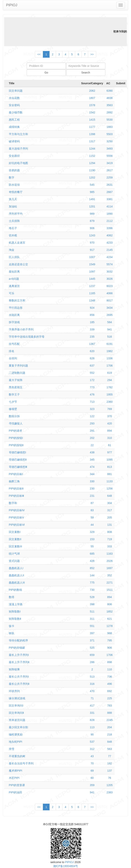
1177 (92, 127)
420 (110, 423)
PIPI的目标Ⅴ (16, 517)
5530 (110, 120)
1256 (110, 489)
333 (110, 546)
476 (92, 395)
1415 (92, 120)
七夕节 (13, 402)
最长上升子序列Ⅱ (19, 662)
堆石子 (13, 228)
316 (92, 684)
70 (92, 763)
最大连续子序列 (18, 149)
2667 (110, 192)
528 (92, 597)
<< (39, 54)
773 (92, 387)
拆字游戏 (14, 322)
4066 (110, 293)
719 (110, 539)
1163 (110, 554)
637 (92, 366)
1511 (110, 590)
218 (110, 734)
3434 (110, 308)
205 (110, 517)
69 (92, 771)
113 (92, 727)
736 (110, 677)
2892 (110, 112)
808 (110, 532)
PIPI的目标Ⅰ (16, 474)
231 (92, 496)
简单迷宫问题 (17, 720)
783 (110, 706)
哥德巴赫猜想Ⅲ (18, 467)
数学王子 (14, 395)
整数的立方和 (17, 300)
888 (110, 713)
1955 (110, 395)
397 (92, 633)
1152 (92, 156)
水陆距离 (14, 315)
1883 (110, 127)
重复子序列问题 (18, 366)
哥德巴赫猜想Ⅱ (18, 460)
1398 (92, 134)
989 (92, 214)
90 (92, 734)
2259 (110, 178)
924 (92, 308)
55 (92, 546)
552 (92, 373)
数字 (12, 178)
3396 (110, 228)
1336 (110, 358)
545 (92, 185)
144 (92, 575)
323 (92, 409)
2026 (110, 561)
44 (92, 525)
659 (92, 655)
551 (92, 626)
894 (110, 431)
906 (92, 228)
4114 (110, 206)
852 (92, 568)
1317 (92, 141)
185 (92, 322)
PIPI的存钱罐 (17, 648)
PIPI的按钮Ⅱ (16, 445)
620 (92, 351)
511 (92, 612)
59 (92, 517)
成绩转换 (14, 127)
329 (92, 532)
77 (110, 756)
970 (92, 243)
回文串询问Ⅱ (16, 713)
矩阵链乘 (14, 669)
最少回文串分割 (18, 727)
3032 (110, 272)
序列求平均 (16, 214)
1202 (92, 178)
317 (110, 510)
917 (92, 250)
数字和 (13, 503)
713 (92, 402)
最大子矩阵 (16, 380)
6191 (110, 344)
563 (110, 749)
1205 (110, 785)
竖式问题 (14, 561)
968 (110, 633)
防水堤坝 (14, 185)
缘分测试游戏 (17, 698)
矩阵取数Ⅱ (15, 619)
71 (92, 698)
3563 (110, 105)
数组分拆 (14, 416)
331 (92, 713)
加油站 (13, 206)
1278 (110, 626)
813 (110, 467)
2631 (110, 185)
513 (92, 677)
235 (92, 337)
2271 (110, 583)
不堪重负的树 (17, 756)
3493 (110, 149)
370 (110, 416)
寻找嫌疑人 (16, 423)
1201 (92, 206)
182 (110, 763)
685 (92, 554)
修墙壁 (13, 409)
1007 (92, 257)
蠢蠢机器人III (17, 583)
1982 (110, 351)
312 (92, 749)
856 (92, 315)
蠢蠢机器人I (16, 568)
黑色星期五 (16, 387)
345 (92, 460)
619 (110, 373)
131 (110, 525)
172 (92, 380)
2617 (110, 170)
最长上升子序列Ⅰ (19, 655)
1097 (92, 272)
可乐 (12, 293)
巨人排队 (14, 257)
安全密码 (14, 105)
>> (92, 54)
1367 (92, 344)
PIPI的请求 (15, 431)
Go (46, 73)
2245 (110, 720)
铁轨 (12, 633)
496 (110, 684)
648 (110, 496)
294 (110, 380)
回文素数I (15, 532)
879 (92, 221)
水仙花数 (14, 98)
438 (92, 452)
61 (110, 445)
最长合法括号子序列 (21, 763)
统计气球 (14, 554)
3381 (110, 199)
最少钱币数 (16, 112)
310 (110, 438)
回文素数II (15, 539)
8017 (110, 300)
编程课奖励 (16, 734)
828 (92, 720)
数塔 (12, 597)
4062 (110, 235)
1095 (110, 460)
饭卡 (12, 626)
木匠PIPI (14, 778)
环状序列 (14, 691)
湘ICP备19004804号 (66, 866)
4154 (110, 257)
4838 (110, 98)
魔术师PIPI (15, 771)
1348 (92, 300)
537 (92, 742)
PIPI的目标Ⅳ (17, 510)
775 (92, 583)
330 (92, 481)
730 (92, 590)
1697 (110, 568)
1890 (110, 214)
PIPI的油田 (15, 792)
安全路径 (14, 156)
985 (92, 192)
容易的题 (14, 170)
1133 (110, 481)
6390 (110, 91)
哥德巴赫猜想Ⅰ (17, 452)
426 (92, 561)
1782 (110, 387)
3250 (110, 141)
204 (110, 727)
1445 (92, 279)
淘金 (12, 250)
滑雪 (12, 749)
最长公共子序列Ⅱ (19, 684)
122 (92, 416)
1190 (92, 170)
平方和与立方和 (18, 134)
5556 (110, 156)
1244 (92, 149)
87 (92, 503)
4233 (110, 243)
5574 (110, 264)
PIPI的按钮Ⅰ (16, 438)
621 (110, 619)
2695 (110, 315)
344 (92, 474)
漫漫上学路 (16, 604)
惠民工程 (14, 120)
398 (92, 604)
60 (92, 778)
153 (92, 539)
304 (110, 503)
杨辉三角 (14, 481)
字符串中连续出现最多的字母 (27, 337)
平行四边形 (16, 308)
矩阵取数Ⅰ (15, 612)
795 (110, 640)
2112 (110, 221)
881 (110, 474)
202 (92, 438)
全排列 (13, 358)
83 (92, 510)
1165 (92, 293)
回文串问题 (16, 91)
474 (92, 467)
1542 (92, 112)
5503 (110, 134)
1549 (92, 264)
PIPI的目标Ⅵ (17, 525)
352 (110, 575)
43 (92, 756)
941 (110, 329)
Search (86, 73)
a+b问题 (14, 279)
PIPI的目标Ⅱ (16, 489)
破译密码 (14, 141)
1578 (92, 105)
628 (92, 358)
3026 (110, 279)
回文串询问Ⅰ (16, 706)
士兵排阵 (14, 221)
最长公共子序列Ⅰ (19, 677)
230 (92, 489)
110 (110, 669)
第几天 (13, 199)
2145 (110, 250)
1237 (92, 286)
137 (110, 771)
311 (92, 619)
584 (110, 322)
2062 (92, 91)
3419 (110, 163)
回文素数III (15, 546)
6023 (110, 286)
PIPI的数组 (15, 590)
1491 (92, 199)
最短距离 (14, 272)
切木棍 (13, 235)
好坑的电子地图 (18, 163)
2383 (110, 792)
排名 (12, 351)
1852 (110, 612)
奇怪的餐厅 (16, 192)
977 (110, 452)
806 (110, 604)
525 (92, 648)
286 (92, 662)
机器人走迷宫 (17, 243)
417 (92, 706)
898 (110, 662)
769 (110, 409)
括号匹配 (14, 344)
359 (92, 785)
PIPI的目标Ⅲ (16, 496)
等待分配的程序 (18, 640)
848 (110, 742)
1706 (110, 366)
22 (92, 445)
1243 (92, 235)
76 (110, 778)
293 (92, 423)
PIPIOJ (12, 5)
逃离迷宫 (14, 286)
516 (110, 337)
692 (110, 691)
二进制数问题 (17, 373)
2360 (110, 402)
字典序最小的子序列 (21, 329)
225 (110, 698)
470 (92, 691)
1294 (92, 163)
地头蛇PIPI (15, 742)
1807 (92, 98)
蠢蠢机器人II (16, 575)
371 (92, 640)
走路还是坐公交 (18, 264)
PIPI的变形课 (17, 785)
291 (92, 431)
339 (92, 329)
